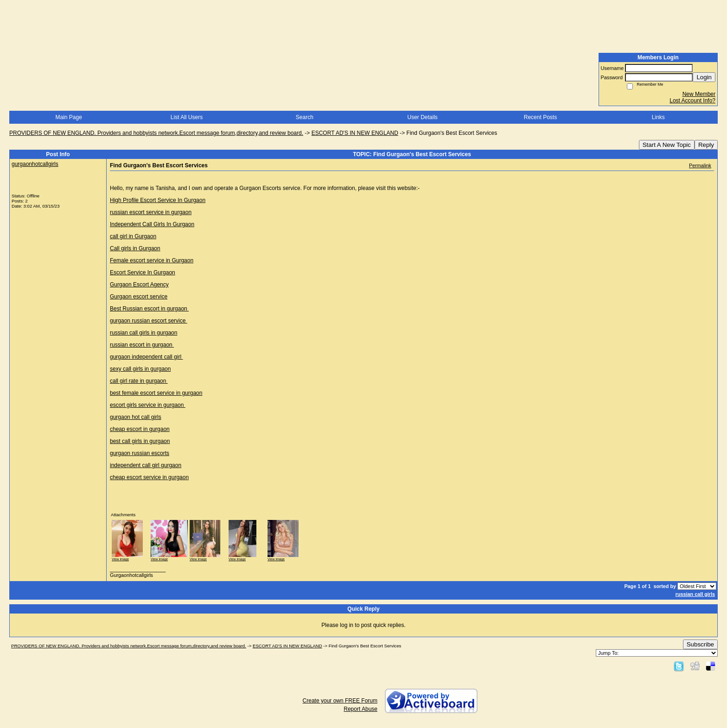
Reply (706, 145)
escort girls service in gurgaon (148, 405)
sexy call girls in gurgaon (140, 369)
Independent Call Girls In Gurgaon (152, 224)
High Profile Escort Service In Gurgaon (158, 200)
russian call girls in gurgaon (143, 333)
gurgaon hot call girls (136, 417)
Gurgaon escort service (139, 297)
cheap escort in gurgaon (140, 429)
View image (120, 559)
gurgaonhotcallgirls (35, 164)
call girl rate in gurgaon (139, 381)
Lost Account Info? (692, 101)
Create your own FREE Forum (340, 701)
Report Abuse (360, 709)
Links (658, 117)
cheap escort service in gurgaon (149, 477)
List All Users (187, 117)
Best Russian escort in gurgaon (149, 309)
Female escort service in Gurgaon (152, 260)
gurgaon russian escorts (140, 453)
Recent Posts (540, 117)
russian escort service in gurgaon (151, 212)
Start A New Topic (667, 145)
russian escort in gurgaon (142, 345)
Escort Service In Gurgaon (143, 272)
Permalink (700, 165)
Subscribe (700, 644)
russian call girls (695, 594)
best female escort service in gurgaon (156, 393)
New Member (699, 94)
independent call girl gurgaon (146, 465)
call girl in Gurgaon (133, 236)
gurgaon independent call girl (146, 357)
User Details (422, 117)
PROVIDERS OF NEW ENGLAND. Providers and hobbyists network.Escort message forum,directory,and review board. (156, 133)
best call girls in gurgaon (140, 441)
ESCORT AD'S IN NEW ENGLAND (355, 133)
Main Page (68, 117)
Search (305, 117)
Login (704, 77)
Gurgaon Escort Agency (139, 285)
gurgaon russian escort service (149, 321)
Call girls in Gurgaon (135, 248)
